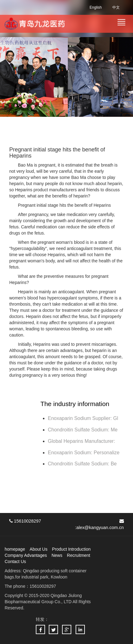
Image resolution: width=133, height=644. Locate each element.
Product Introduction (71, 549)
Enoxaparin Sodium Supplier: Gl (83, 418)
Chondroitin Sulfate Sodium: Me (83, 430)
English (96, 7)
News (57, 555)
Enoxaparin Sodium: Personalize (84, 453)
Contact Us (15, 561)
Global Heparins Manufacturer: (82, 441)
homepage (15, 549)
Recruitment (79, 555)
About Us (39, 549)
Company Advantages (26, 555)
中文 (116, 7)
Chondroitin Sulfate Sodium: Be (82, 464)
